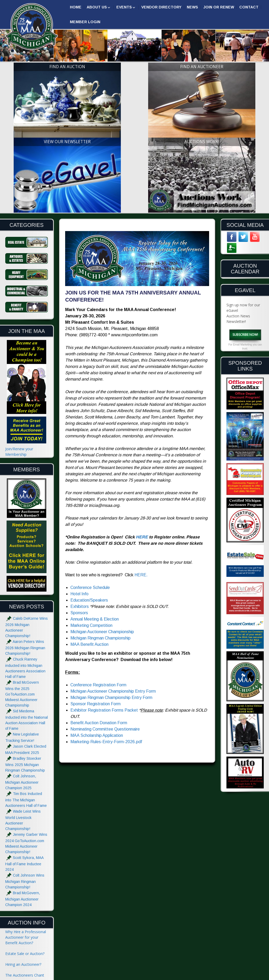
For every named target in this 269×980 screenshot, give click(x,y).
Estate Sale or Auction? (25, 851)
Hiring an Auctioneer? (23, 861)
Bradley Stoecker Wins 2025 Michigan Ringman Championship (25, 661)
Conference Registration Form (98, 582)
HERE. (141, 472)
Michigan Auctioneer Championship (102, 529)
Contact (249, 7)
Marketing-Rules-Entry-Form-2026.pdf (106, 639)
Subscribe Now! (245, 231)
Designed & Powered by (202, 976)
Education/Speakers (89, 497)
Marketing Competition (91, 522)
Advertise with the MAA (25, 940)
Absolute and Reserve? (25, 899)
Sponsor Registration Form (95, 601)
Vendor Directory (161, 7)
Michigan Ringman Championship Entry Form (111, 595)
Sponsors (79, 510)
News (192, 7)
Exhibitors (80, 504)
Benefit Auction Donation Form (99, 620)
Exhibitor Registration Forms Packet (104, 607)
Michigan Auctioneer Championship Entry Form (113, 588)
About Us (97, 7)
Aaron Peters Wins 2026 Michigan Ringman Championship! (25, 545)
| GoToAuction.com (245, 976)
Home (76, 7)
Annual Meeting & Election (95, 516)
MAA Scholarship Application (97, 632)
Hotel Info (79, 491)
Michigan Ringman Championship (100, 535)
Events (124, 7)
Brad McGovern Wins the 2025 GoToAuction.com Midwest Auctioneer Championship (22, 591)
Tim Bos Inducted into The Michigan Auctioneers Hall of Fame (26, 697)
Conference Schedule (90, 485)
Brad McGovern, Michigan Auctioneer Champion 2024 (23, 796)
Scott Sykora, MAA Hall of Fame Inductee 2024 (24, 761)
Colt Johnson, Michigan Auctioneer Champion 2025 (22, 679)
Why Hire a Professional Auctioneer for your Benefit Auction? (26, 834)
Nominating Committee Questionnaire (105, 626)
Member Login (85, 22)
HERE (142, 434)
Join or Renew (219, 7)
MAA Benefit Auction (89, 541)
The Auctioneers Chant (25, 872)
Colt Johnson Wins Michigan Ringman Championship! (25, 778)
